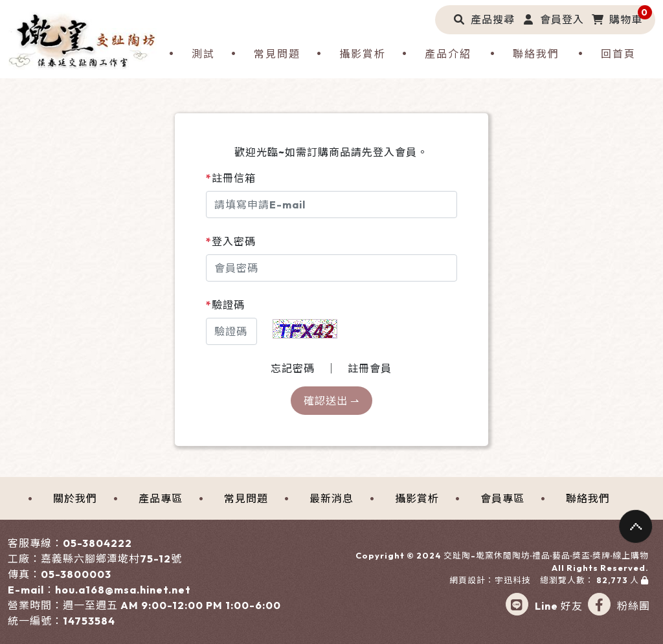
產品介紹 (448, 54)
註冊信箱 (231, 178)
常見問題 (277, 54)
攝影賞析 (363, 54)
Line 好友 (544, 606)
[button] (481, 19)
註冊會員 (370, 368)
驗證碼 (225, 305)
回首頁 (618, 54)
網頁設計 (467, 580)
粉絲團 (619, 606)
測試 (203, 54)
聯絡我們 (536, 54)
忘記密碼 (293, 368)
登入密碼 (231, 241)
